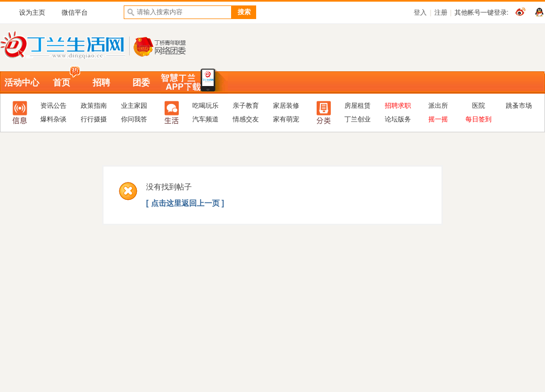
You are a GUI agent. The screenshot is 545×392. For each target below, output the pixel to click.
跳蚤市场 (519, 106)
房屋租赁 (358, 106)
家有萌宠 (286, 119)
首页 (62, 82)
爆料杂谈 (53, 119)
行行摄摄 (94, 119)
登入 (420, 13)
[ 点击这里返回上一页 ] (185, 203)
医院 (479, 106)
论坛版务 (398, 119)
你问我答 (134, 119)
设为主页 (32, 13)
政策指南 (94, 106)
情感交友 (246, 119)
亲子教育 (246, 106)
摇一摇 (438, 119)
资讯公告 (53, 106)
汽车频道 (205, 119)
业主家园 (134, 106)
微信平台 (75, 13)
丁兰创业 (358, 119)
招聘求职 (398, 106)
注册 (441, 13)
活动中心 (22, 82)
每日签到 (479, 119)
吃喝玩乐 (205, 106)
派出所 (438, 106)
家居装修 (286, 106)
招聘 (101, 82)
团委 (141, 82)
